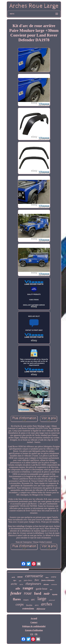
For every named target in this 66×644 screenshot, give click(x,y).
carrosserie (34, 576)
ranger (28, 588)
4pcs (15, 580)
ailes (51, 590)
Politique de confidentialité (34, 626)
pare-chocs (28, 580)
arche (14, 584)
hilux (47, 577)
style (20, 581)
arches (47, 604)
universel (52, 600)
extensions (28, 608)
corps (20, 604)
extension (54, 584)
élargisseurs (33, 584)
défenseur (41, 609)
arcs (37, 605)
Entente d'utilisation (34, 630)
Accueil (34, 618)
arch (13, 577)
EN (32, 634)
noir (47, 594)
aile (18, 588)
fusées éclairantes (48, 580)
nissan (46, 584)
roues (26, 600)
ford (38, 593)
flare (37, 580)
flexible (29, 605)
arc (33, 599)
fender (16, 593)
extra (54, 577)
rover (20, 577)
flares (17, 599)
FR (36, 634)
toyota (55, 594)
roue (28, 593)
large (42, 599)
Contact (34, 622)
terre (21, 584)
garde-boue (42, 589)
